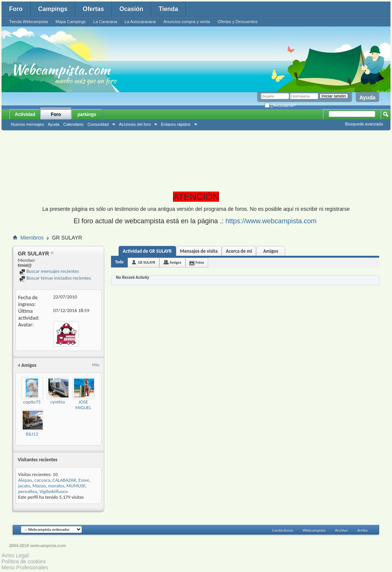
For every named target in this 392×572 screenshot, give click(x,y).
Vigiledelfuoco (53, 491)
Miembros (32, 238)
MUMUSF (76, 486)
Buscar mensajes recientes (49, 271)
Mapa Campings (71, 22)
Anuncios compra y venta (187, 22)
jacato (24, 486)
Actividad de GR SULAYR (147, 251)
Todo (119, 262)
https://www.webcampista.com (271, 221)
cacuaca (42, 480)
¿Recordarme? (280, 106)
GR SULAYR (147, 262)
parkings (87, 114)
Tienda (168, 9)
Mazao (39, 486)
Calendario (73, 124)
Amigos (271, 251)
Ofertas (93, 9)
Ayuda (367, 97)
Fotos (200, 262)
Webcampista (314, 530)
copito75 (32, 402)
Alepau (25, 480)
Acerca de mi (239, 251)
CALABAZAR (64, 480)
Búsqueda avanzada (364, 124)
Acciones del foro (135, 124)
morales (56, 486)
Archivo (341, 530)
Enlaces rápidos (176, 124)
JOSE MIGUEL (83, 405)
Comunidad (98, 124)
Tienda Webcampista (29, 22)
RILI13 (32, 434)
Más (96, 365)
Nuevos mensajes (27, 124)
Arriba (362, 530)
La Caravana (105, 22)
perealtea (28, 491)
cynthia (58, 402)
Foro (16, 9)
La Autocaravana (140, 22)
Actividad (25, 114)
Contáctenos (282, 530)
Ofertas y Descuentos (238, 22)
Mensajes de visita (199, 251)
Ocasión (131, 9)
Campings (53, 9)
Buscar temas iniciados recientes (55, 278)
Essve (84, 480)
